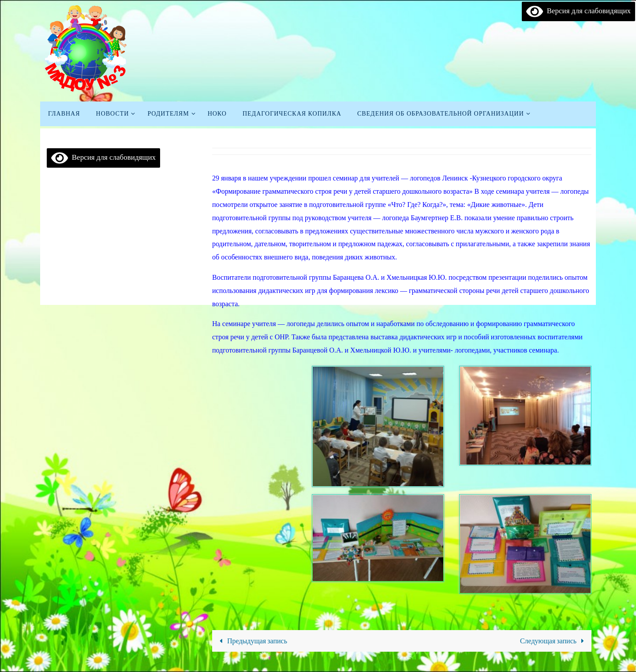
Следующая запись (554, 641)
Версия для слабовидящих (578, 11)
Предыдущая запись (252, 641)
